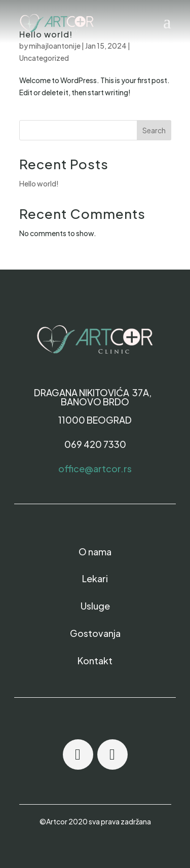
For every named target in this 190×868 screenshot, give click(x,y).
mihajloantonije (55, 46)
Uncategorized (44, 58)
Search (154, 130)
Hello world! (39, 183)
